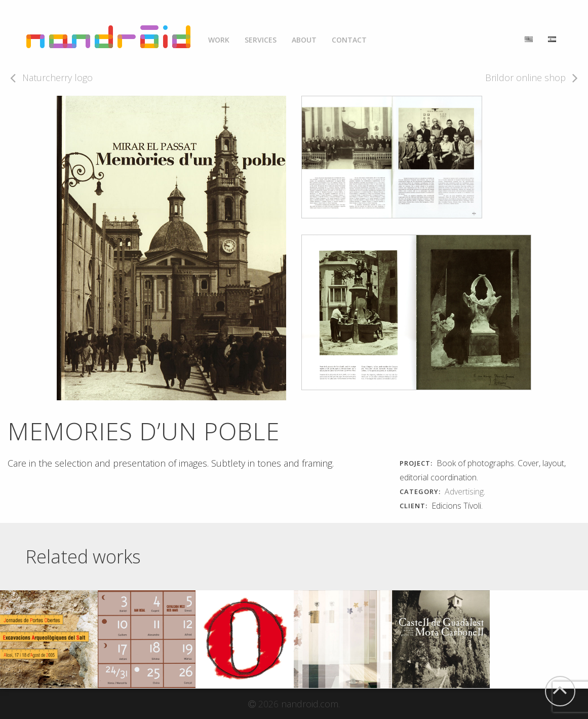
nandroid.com (310, 704)
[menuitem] (219, 37)
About (304, 40)
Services (261, 40)
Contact (349, 40)
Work (219, 40)
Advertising (464, 491)
